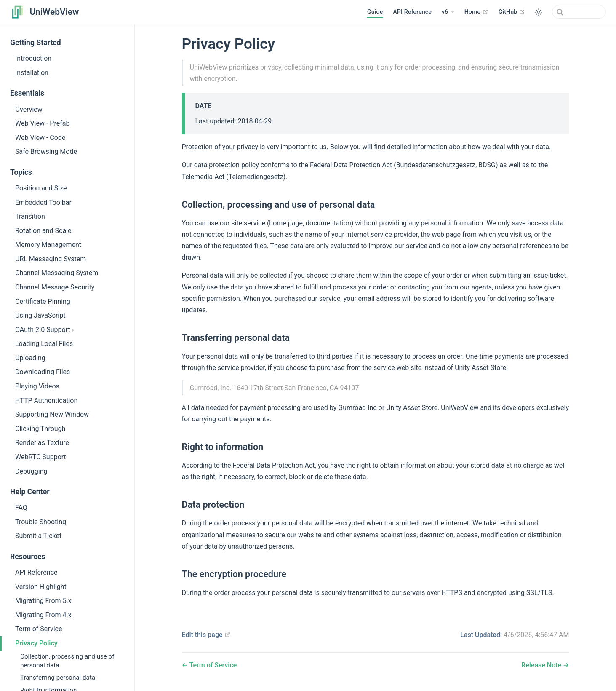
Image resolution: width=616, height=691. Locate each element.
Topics (21, 172)
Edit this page (206, 635)
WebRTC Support (41, 457)
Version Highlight (41, 587)
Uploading (30, 358)
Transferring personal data (58, 678)
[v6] (448, 12)
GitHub (512, 12)
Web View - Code (40, 138)
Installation (32, 73)
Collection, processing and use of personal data (67, 661)
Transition (30, 216)
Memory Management (48, 245)
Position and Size (41, 188)
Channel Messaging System (57, 273)
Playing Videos (37, 386)
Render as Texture (42, 443)
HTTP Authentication (46, 400)
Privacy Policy (36, 643)
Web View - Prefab (42, 123)
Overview (29, 109)
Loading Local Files (44, 344)
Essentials (27, 93)
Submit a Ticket (38, 536)
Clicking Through (40, 429)
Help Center (30, 492)
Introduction (33, 58)
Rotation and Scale (43, 231)
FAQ (21, 508)
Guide (375, 12)
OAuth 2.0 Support (45, 330)
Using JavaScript (40, 315)
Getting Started (36, 43)
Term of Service (39, 629)
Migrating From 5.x (43, 601)
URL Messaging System (51, 259)
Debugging (31, 471)
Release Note (542, 665)
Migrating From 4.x (43, 615)
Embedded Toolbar (43, 202)
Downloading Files (43, 372)
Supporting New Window (52, 414)
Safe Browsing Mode (46, 151)
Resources (28, 557)
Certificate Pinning (43, 301)
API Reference (412, 12)
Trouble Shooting (41, 522)
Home (476, 12)
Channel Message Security (55, 287)
